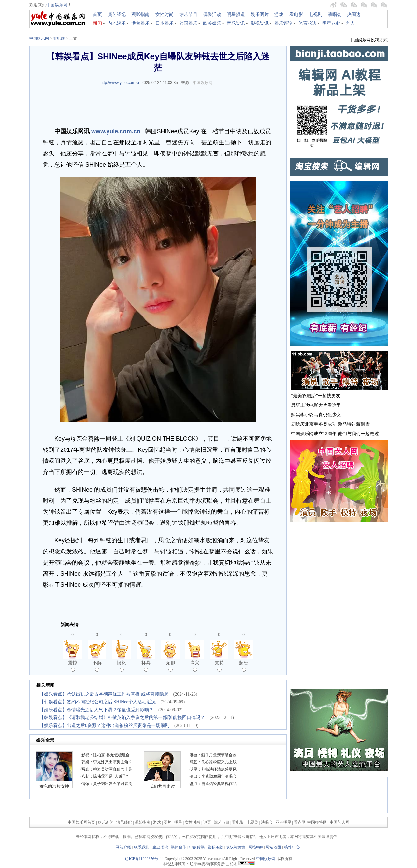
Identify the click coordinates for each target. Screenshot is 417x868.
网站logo (256, 847)
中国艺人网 (339, 822)
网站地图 (273, 847)
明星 (179, 822)
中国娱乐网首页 (81, 822)
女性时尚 (165, 15)
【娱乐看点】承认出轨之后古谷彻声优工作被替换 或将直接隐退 (104, 694)
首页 (97, 15)
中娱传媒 (197, 847)
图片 (167, 822)
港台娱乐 (140, 23)
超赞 (244, 666)
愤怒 (122, 666)
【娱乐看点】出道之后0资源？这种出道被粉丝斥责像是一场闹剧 (104, 725)
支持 (219, 666)
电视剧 (315, 15)
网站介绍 (123, 847)
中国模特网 (317, 822)
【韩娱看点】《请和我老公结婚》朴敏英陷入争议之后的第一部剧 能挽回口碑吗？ (122, 718)
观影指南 (140, 15)
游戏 (279, 15)
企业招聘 (160, 847)
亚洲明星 (283, 822)
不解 (97, 666)
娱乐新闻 (106, 822)
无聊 (170, 666)
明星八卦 (331, 23)
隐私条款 (215, 847)
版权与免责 (236, 847)
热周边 (354, 15)
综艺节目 (188, 15)
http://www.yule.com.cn (120, 83)
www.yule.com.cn (116, 131)
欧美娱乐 (212, 23)
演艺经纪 (117, 15)
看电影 (296, 15)
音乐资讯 (236, 23)
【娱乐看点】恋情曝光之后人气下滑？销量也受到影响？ (96, 710)
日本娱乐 (165, 23)
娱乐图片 (260, 15)
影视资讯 (260, 23)
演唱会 (335, 15)
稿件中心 (292, 847)
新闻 (97, 23)
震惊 (73, 666)
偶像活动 (212, 15)
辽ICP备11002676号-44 (144, 859)
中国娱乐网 (57, 5)
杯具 (146, 666)
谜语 (207, 822)
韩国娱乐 (188, 23)
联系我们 (142, 847)
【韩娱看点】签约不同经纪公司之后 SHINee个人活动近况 (98, 702)
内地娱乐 (117, 23)
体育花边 (308, 23)
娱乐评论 (283, 23)
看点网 (300, 822)
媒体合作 (179, 847)
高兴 (195, 666)
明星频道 (236, 15)
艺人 (351, 23)
